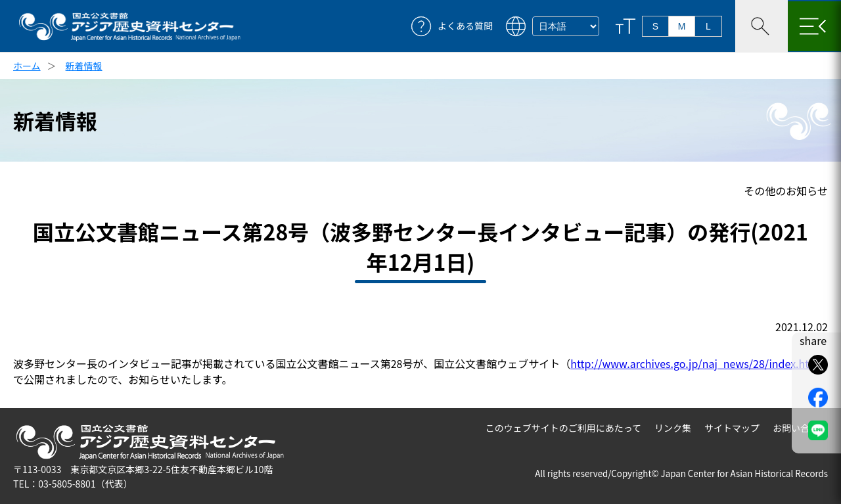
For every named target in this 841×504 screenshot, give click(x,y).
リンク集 (673, 428)
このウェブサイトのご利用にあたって (563, 428)
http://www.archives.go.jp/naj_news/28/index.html (696, 363)
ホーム (27, 66)
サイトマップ (732, 428)
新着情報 (84, 66)
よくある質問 (465, 26)
